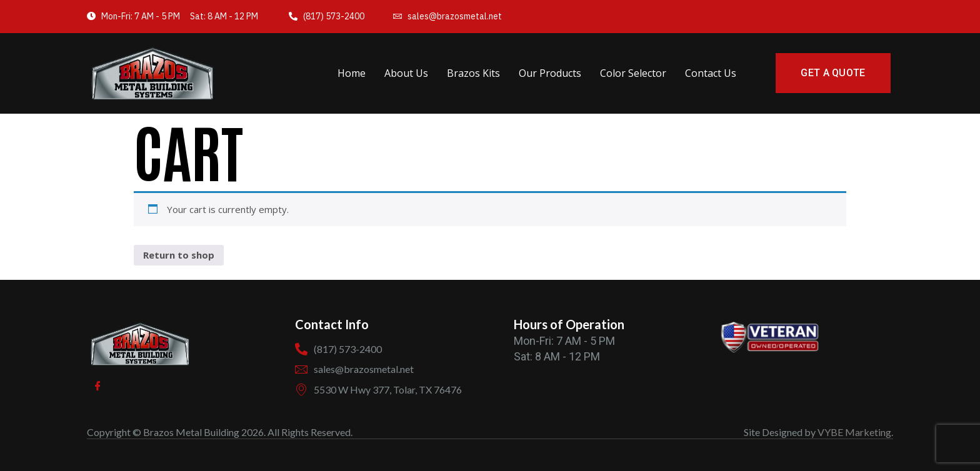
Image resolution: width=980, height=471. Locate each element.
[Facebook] (98, 386)
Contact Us (711, 73)
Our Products (550, 73)
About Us (406, 73)
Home (352, 73)
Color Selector (633, 73)
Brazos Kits (473, 73)
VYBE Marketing (854, 432)
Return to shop (179, 255)
